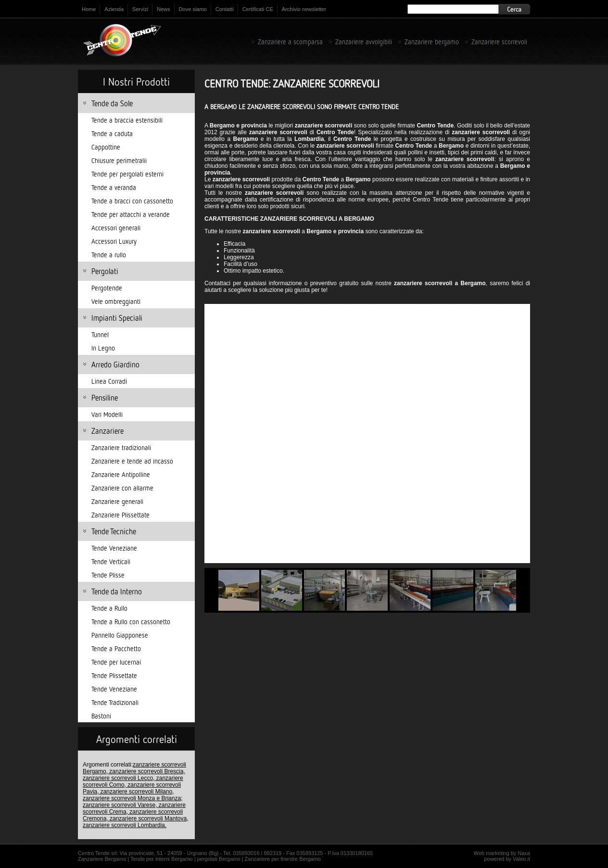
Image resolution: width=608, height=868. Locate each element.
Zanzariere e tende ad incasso (132, 461)
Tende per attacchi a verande (131, 214)
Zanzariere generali (117, 501)
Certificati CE (258, 9)
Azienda (114, 9)
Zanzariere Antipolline (121, 474)
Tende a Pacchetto (116, 648)
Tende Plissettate (114, 675)
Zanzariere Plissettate (120, 515)
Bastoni (101, 716)
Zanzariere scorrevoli (499, 42)
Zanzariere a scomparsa (290, 42)
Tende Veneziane (114, 548)
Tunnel (100, 334)
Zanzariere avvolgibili (364, 42)
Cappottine (106, 147)
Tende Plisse (108, 575)
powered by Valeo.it (507, 859)
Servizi (140, 9)
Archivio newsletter (304, 9)
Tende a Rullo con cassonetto (131, 622)
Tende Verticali (111, 561)
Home (89, 9)
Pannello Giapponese (120, 635)
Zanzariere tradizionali (121, 447)
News (164, 9)
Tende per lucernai (116, 662)
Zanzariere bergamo (432, 42)
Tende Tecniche (114, 531)
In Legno (103, 348)
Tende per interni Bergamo (162, 859)
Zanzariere (108, 431)
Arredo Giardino (115, 365)
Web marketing (492, 853)
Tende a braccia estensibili (127, 120)
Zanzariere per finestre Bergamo (283, 859)
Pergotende (107, 288)
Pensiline (105, 398)
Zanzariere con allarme (122, 488)
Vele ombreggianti (116, 301)
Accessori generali (116, 228)
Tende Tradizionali (115, 702)
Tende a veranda (114, 187)
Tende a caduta (112, 133)
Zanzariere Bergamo (102, 859)
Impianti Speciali (117, 318)
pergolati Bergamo (219, 859)
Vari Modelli (107, 414)
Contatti (225, 9)
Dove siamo (193, 9)
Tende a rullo (109, 255)
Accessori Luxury (114, 241)
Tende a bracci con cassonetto (132, 201)
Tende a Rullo (109, 608)
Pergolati (105, 271)
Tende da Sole (112, 103)
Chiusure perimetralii (119, 160)
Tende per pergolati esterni (127, 174)
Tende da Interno (117, 591)
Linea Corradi (109, 381)
